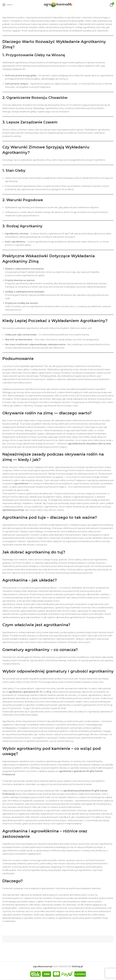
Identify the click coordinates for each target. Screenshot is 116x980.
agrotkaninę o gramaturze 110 (24, 692)
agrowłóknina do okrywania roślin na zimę (89, 444)
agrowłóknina (21, 483)
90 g (49, 692)
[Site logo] (58, 4)
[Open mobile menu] (8, 5)
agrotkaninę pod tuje (13, 510)
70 (41, 692)
